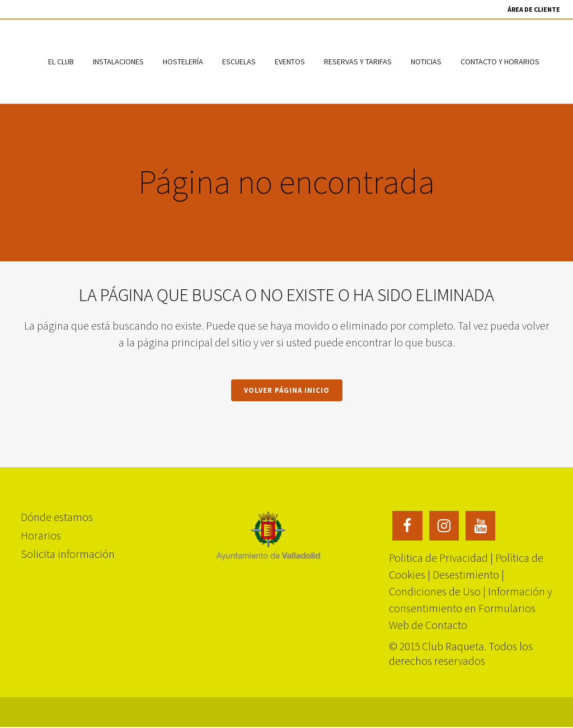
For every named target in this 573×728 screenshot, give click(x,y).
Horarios (41, 534)
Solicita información (68, 553)
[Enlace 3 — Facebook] (407, 523)
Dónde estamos (57, 516)
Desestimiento (466, 574)
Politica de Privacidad (438, 557)
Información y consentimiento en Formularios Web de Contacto (470, 607)
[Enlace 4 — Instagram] (444, 523)
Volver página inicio (287, 390)
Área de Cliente (534, 9)
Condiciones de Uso (435, 591)
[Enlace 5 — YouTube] (481, 523)
